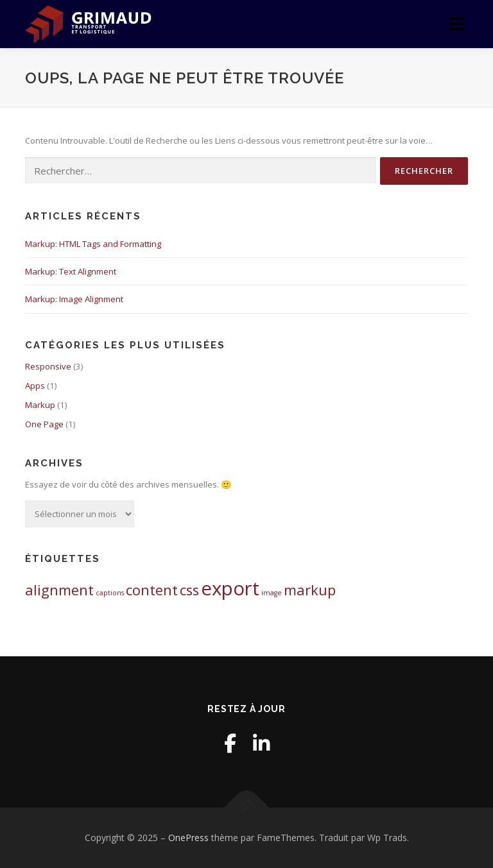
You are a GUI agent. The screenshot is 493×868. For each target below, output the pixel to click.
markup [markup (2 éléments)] (310, 590)
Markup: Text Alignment (71, 271)
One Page (44, 424)
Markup (40, 405)
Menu (457, 24)
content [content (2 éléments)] (152, 590)
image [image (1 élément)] (272, 593)
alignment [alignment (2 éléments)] (59, 590)
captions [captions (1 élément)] (110, 593)
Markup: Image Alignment (74, 299)
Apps (35, 386)
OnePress (188, 838)
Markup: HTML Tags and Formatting (93, 244)
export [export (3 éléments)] (230, 588)
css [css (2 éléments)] (189, 590)
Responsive (48, 366)
